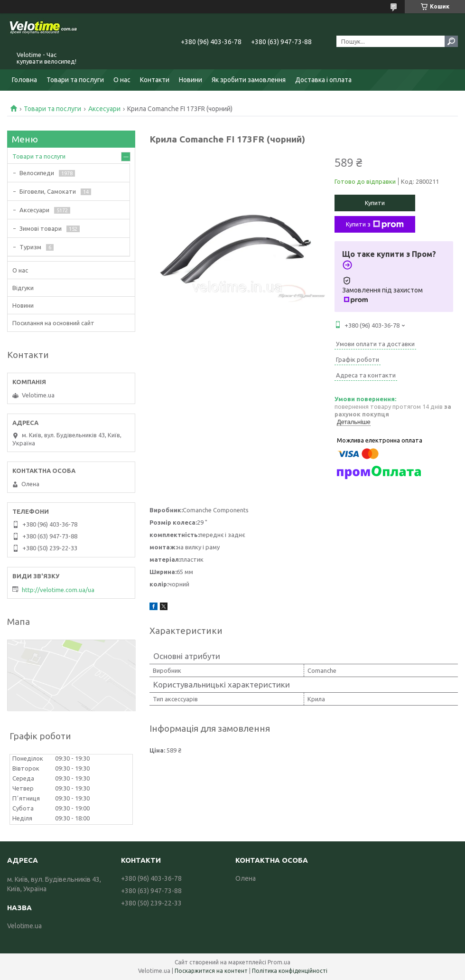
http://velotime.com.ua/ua (58, 590)
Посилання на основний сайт (53, 323)
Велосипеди (37, 173)
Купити (375, 203)
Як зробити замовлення (249, 80)
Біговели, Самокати (48, 191)
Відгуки (23, 288)
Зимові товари (41, 228)
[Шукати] (451, 41)
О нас (122, 80)
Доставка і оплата (323, 80)
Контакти (155, 80)
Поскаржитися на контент (211, 971)
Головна (24, 80)
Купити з (375, 225)
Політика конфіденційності (290, 971)
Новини (191, 80)
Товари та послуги (75, 80)
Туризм (30, 247)
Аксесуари (104, 109)
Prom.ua (279, 962)
